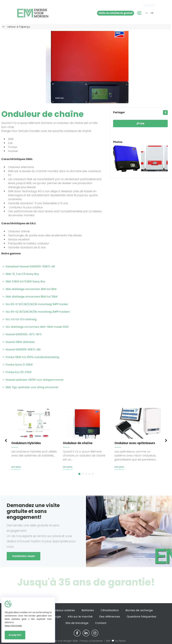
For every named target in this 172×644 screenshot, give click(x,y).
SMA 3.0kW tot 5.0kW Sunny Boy (24, 281)
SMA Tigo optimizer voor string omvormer (31, 387)
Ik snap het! (15, 635)
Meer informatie (13, 626)
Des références (110, 617)
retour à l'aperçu (16, 27)
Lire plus (16, 467)
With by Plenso (116, 641)
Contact (101, 623)
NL (147, 13)
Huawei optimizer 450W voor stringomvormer (33, 380)
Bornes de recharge (139, 610)
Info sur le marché (80, 617)
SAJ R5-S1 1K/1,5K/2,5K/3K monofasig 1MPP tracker (35, 304)
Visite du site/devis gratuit (115, 13)
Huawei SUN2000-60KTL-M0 (22, 350)
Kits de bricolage (77, 623)
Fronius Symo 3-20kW (18, 365)
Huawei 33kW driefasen (19, 342)
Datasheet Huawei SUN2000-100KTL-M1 (29, 267)
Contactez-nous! (24, 556)
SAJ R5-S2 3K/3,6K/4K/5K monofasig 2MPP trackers (36, 312)
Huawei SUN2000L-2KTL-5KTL (22, 334)
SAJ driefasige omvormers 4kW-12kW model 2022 (36, 327)
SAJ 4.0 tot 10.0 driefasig (20, 319)
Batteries (88, 610)
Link (140, 124)
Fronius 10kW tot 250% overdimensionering (31, 357)
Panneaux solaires (62, 610)
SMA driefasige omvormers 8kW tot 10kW (30, 297)
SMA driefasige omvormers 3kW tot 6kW (30, 289)
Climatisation (110, 610)
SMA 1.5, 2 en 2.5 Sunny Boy (21, 274)
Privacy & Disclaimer (92, 641)
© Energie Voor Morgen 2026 (62, 641)
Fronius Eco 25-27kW (17, 372)
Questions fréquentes (141, 617)
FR (152, 13)
